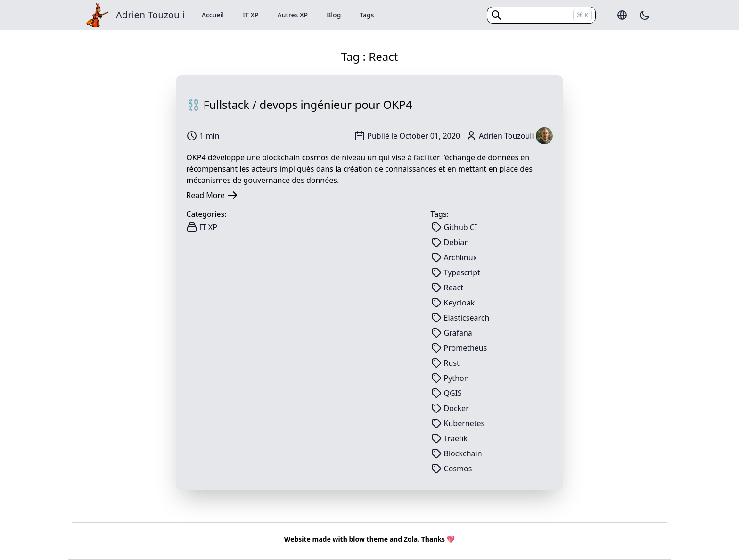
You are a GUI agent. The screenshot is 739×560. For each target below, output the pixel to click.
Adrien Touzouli (150, 15)
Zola (411, 539)
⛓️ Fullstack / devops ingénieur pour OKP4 (299, 104)
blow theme (368, 539)
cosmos (316, 157)
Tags (367, 15)
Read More (212, 195)
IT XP (251, 15)
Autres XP (293, 15)
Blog (334, 15)
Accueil (213, 15)
